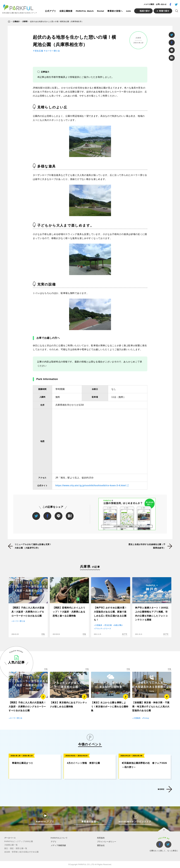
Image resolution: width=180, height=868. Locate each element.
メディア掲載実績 (58, 845)
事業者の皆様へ (115, 11)
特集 (43, 634)
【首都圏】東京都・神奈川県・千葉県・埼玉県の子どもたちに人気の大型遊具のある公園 (151, 707)
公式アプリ (50, 11)
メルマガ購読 (149, 4)
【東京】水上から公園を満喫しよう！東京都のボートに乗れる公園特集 (110, 707)
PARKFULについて (59, 838)
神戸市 (125, 634)
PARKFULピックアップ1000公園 (19, 841)
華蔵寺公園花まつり (22, 763)
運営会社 (101, 845)
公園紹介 (16, 21)
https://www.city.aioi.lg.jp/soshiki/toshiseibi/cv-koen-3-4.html (91, 485)
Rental (101, 11)
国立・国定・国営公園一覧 (16, 848)
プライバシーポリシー (107, 842)
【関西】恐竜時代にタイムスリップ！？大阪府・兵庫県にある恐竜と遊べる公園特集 (69, 612)
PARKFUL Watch (85, 11)
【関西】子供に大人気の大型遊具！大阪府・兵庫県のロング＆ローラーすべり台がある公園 (28, 612)
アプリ (54, 842)
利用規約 (101, 838)
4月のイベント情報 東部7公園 (83, 763)
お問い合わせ (161, 4)
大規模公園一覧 (11, 845)
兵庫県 (25, 21)
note (128, 11)
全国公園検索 (66, 11)
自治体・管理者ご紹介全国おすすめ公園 (22, 852)
